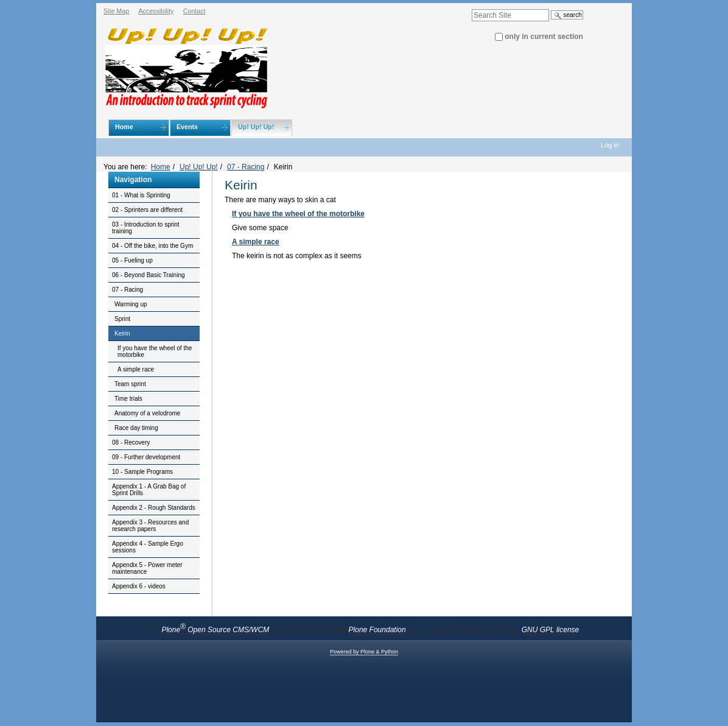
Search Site (471, 3)
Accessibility (156, 11)
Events (187, 127)
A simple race (256, 242)
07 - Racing (246, 167)
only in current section (544, 37)
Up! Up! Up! (256, 127)
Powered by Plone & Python (364, 652)
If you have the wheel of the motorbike (298, 214)
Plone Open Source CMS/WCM (215, 630)
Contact (194, 11)
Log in (610, 145)
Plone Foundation (377, 630)
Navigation (133, 180)
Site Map (116, 11)
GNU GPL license (550, 630)
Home (124, 127)
